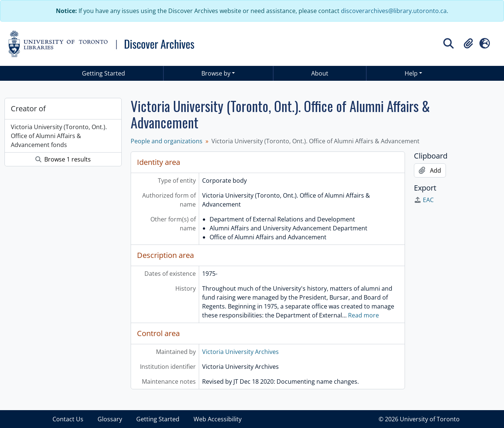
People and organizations (167, 141)
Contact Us (68, 419)
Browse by (216, 73)
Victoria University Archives (240, 352)
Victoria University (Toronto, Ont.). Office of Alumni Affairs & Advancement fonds (59, 136)
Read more (363, 315)
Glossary (110, 419)
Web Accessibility (218, 419)
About (320, 73)
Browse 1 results (63, 159)
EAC (424, 200)
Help (411, 73)
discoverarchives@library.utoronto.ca (394, 11)
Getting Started (103, 73)
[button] (468, 44)
